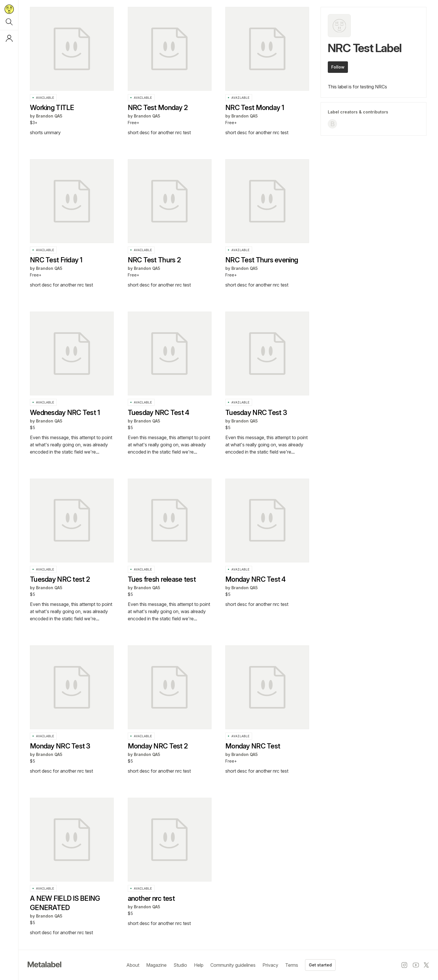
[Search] (9, 22)
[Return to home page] (9, 9)
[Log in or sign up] (9, 38)
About (133, 965)
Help (199, 965)
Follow (338, 67)
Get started (320, 965)
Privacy (270, 965)
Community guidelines (233, 965)
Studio (180, 965)
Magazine (156, 965)
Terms (292, 965)
